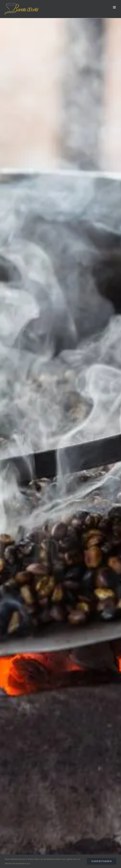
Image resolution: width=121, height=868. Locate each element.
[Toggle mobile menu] (115, 7)
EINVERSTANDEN (102, 861)
